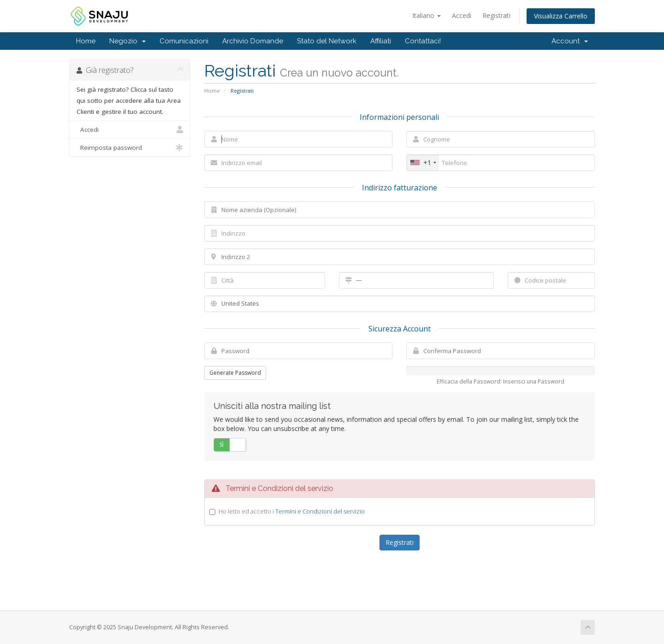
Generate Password (235, 373)
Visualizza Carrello (561, 16)
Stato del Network (327, 41)
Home (86, 41)
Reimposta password (130, 148)
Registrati (496, 15)
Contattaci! (423, 41)
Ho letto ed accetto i (292, 511)
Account (570, 41)
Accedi (462, 15)
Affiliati (381, 41)
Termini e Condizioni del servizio (320, 511)
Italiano (427, 15)
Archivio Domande (253, 41)
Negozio (127, 41)
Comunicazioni (184, 41)
